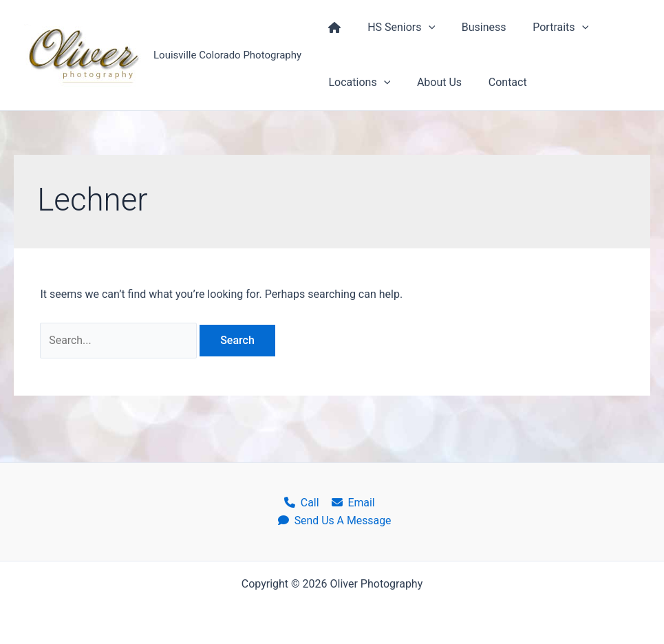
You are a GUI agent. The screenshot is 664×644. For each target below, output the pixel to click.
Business (472, 27)
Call (302, 502)
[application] (422, 28)
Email (352, 502)
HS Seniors (394, 28)
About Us (432, 82)
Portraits (545, 28)
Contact (496, 82)
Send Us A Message (335, 520)
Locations (357, 83)
